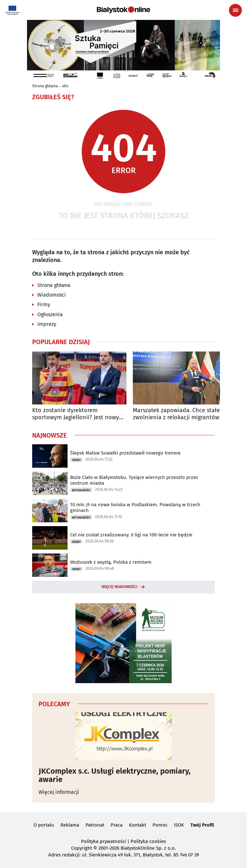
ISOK (179, 825)
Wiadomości (52, 295)
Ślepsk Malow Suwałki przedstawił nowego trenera (125, 453)
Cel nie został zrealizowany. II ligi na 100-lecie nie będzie (131, 535)
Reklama (70, 825)
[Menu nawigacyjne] (235, 10)
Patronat (95, 825)
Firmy (44, 304)
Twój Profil (202, 825)
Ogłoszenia (50, 314)
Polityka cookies (148, 841)
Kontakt (137, 825)
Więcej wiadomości (120, 587)
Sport (76, 460)
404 (65, 86)
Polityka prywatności (104, 841)
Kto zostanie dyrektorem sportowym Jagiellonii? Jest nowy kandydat (76, 414)
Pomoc (160, 825)
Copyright (82, 848)
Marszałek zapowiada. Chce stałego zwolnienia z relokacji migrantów (180, 414)
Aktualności (81, 490)
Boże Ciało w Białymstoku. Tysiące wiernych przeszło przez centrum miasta (134, 480)
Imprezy (47, 324)
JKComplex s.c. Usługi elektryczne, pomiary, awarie (115, 775)
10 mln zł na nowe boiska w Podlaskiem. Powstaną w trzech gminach (135, 508)
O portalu (44, 825)
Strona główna (45, 86)
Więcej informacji (59, 792)
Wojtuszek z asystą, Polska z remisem (111, 562)
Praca (117, 825)
